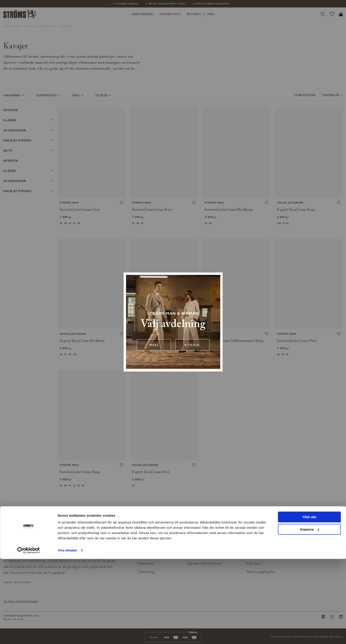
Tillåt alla (309, 602)
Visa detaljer (67, 635)
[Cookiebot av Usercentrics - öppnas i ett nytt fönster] (28, 635)
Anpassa (309, 614)
